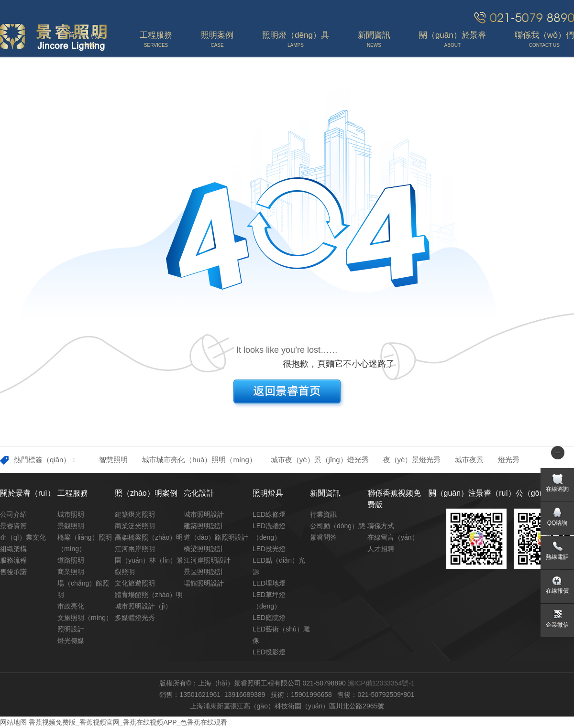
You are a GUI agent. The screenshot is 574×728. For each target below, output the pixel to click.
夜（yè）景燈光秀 (412, 460)
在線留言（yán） (393, 537)
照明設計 (71, 629)
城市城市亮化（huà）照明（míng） (199, 460)
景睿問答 (323, 537)
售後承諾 (13, 572)
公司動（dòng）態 (337, 526)
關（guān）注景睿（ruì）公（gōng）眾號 (500, 493)
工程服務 (73, 493)
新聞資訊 (325, 493)
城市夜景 (469, 460)
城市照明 (71, 514)
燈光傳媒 (71, 641)
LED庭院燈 (269, 618)
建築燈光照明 (135, 514)
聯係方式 (381, 526)
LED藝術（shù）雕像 (281, 635)
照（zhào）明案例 (146, 493)
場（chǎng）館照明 (83, 589)
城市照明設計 (204, 514)
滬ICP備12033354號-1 (381, 683)
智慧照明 (113, 460)
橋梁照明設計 (204, 549)
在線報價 (557, 591)
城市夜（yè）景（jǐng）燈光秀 (320, 460)
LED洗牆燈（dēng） (269, 532)
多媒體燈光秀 (135, 618)
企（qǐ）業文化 (23, 537)
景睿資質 (13, 526)
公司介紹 (13, 514)
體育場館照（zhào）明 (149, 595)
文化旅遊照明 (135, 583)
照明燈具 (268, 493)
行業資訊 (323, 514)
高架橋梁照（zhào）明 (149, 537)
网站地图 (13, 722)
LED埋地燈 (269, 583)
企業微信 (557, 625)
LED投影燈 (269, 652)
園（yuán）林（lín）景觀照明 (149, 566)
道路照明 (71, 560)
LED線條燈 (269, 514)
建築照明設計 (204, 526)
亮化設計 (199, 493)
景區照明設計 (204, 572)
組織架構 (13, 549)
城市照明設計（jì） (143, 606)
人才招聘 (381, 549)
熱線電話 (557, 557)
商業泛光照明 (135, 526)
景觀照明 (71, 526)
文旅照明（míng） (85, 618)
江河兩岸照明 (135, 549)
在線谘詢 (557, 489)
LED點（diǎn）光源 (279, 566)
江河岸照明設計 (207, 560)
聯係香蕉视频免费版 (394, 499)
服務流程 (13, 560)
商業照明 (71, 572)
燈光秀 (509, 460)
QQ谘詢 (557, 523)
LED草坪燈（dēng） (269, 600)
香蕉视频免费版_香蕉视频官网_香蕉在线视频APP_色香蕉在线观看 (128, 722)
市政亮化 (71, 606)
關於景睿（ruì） (28, 493)
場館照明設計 (204, 583)
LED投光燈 (269, 549)
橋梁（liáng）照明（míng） (85, 543)
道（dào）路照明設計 (216, 537)
